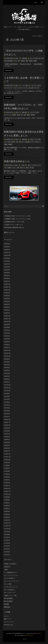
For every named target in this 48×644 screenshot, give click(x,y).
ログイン (6, 616)
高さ (38, 88)
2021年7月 (7, 399)
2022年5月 (7, 370)
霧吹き (27, 168)
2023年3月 (7, 342)
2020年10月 (7, 425)
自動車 (18, 115)
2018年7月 (7, 503)
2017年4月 (7, 546)
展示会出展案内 (8, 601)
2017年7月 (7, 537)
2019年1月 (7, 486)
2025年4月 (7, 273)
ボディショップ (8, 115)
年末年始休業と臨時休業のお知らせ (14, 227)
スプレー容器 (7, 142)
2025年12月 (7, 252)
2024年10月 (7, 290)
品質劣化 (13, 142)
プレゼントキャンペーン (11, 587)
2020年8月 (7, 431)
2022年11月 (7, 353)
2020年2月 (7, 448)
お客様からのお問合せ (10, 564)
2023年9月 (7, 324)
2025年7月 (7, 264)
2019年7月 (7, 468)
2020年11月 (7, 422)
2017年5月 (7, 543)
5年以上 (32, 139)
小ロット (14, 168)
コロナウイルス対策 (34, 112)
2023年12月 (7, 316)
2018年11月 (7, 491)
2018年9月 (7, 497)
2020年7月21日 (9, 112)
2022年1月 (7, 382)
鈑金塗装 (6, 604)
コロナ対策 (35, 58)
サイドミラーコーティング (11, 581)
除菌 (25, 115)
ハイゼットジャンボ (17, 88)
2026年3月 (7, 244)
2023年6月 (7, 333)
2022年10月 (7, 356)
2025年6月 (7, 267)
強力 (19, 61)
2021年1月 (7, 416)
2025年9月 (7, 258)
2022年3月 (7, 376)
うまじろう (34, 85)
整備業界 (14, 115)
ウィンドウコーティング (11, 575)
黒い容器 (32, 168)
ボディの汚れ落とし (10, 590)
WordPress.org (8, 625)
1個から (29, 165)
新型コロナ (21, 142)
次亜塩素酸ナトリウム (30, 142)
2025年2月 (7, 278)
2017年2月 (7, 552)
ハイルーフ (25, 88)
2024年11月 (7, 287)
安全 (17, 142)
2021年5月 (7, 405)
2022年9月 (7, 359)
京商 (40, 58)
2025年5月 (7, 270)
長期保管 (31, 61)
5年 (31, 58)
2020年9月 (7, 428)
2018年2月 (7, 517)
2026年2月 (7, 247)
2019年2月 (7, 483)
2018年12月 (7, 488)
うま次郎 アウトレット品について (13, 225)
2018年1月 (7, 520)
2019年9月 (7, 463)
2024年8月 (7, 296)
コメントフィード (9, 622)
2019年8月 (7, 465)
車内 (22, 115)
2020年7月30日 (9, 58)
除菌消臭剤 (25, 58)
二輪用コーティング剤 (10, 595)
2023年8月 (7, 327)
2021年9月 (7, 393)
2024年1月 (7, 313)
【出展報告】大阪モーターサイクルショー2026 (17, 216)
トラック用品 (25, 85)
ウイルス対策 (38, 139)
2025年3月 (7, 275)
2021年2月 (7, 414)
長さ (35, 88)
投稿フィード (8, 619)
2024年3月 (7, 307)
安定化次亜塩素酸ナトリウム (11, 61)
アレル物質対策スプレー (11, 572)
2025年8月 (7, 261)
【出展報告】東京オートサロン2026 (14, 222)
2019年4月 (7, 477)
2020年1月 (7, 451)
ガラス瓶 (34, 165)
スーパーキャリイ (8, 88)
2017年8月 (7, 534)
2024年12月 (7, 284)
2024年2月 (7, 310)
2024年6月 (7, 301)
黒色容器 (10, 144)
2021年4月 (7, 408)
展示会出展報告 (8, 598)
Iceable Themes (29, 635)
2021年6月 (7, 402)
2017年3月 (7, 549)
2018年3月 (7, 514)
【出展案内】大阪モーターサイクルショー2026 (17, 219)
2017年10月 (7, 529)
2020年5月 (7, 440)
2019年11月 (7, 457)
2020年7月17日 (9, 139)
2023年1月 (7, 347)
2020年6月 (7, 437)
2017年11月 (7, 526)
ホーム (25, 639)
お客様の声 (7, 567)
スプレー (39, 165)
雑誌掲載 (33, 115)
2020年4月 (7, 442)
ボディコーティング (10, 593)
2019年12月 (7, 454)
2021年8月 (7, 396)
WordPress (39, 633)
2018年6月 (7, 506)
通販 (27, 61)
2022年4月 (7, 373)
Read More (9, 70)
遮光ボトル (38, 142)
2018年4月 (7, 511)
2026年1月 (7, 250)
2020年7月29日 (9, 85)
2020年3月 (7, 445)
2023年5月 (7, 336)
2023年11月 (7, 319)
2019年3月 (7, 480)
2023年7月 (7, 330)
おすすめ (39, 85)
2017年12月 (7, 523)
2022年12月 (7, 350)
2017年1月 (7, 555)
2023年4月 (7, 339)
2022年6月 (7, 368)
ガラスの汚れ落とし (10, 578)
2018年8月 (7, 500)
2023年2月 (7, 345)
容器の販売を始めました (17, 161)
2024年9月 (7, 293)
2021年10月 (7, 391)
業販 (18, 168)
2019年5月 (7, 474)
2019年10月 (7, 460)
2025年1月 (7, 281)
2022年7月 (7, 365)
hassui (17, 58)
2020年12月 (7, 419)
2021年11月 (7, 388)
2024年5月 (7, 304)
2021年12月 (7, 385)
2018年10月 (7, 494)
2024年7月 (7, 298)
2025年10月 (7, 255)
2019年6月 (7, 471)
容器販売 (9, 168)
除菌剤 (35, 61)
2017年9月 (7, 532)
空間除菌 (23, 61)
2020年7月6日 (9, 165)
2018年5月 (7, 509)
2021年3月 (7, 411)
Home (34, 36)
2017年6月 (7, 540)
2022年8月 (7, 362)
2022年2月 (7, 379)
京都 (43, 58)
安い (5, 168)
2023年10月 (7, 322)
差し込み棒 (31, 88)
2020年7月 (7, 434)
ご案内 (23, 165)
